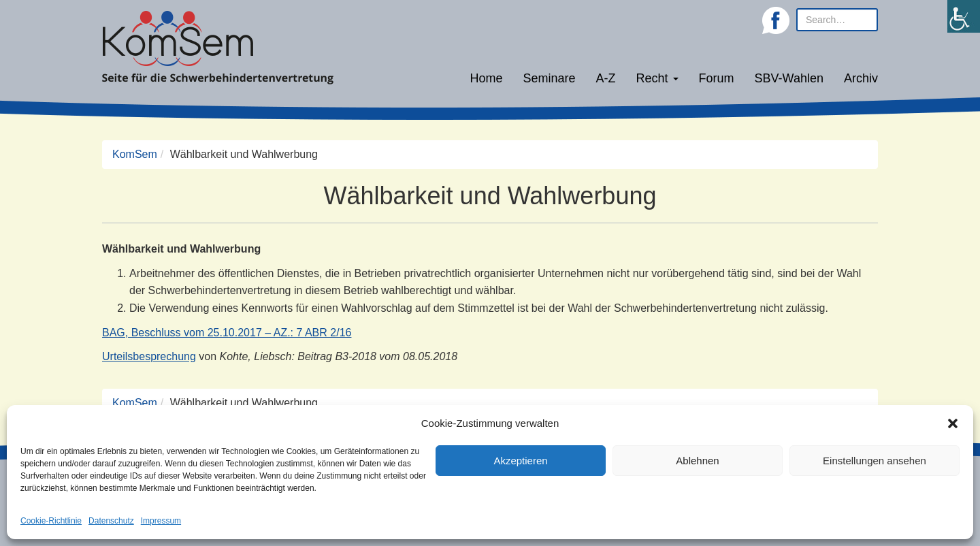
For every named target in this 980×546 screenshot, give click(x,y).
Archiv (861, 78)
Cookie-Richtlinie (51, 521)
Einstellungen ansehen (875, 461)
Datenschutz (111, 521)
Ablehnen (697, 461)
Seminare (550, 78)
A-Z (606, 78)
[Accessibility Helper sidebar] (964, 16)
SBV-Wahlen (789, 78)
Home (486, 78)
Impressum (161, 521)
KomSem (135, 154)
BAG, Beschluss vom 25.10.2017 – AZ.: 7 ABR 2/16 (227, 333)
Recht (657, 78)
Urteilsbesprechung (149, 356)
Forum (717, 78)
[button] (953, 423)
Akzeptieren (520, 461)
